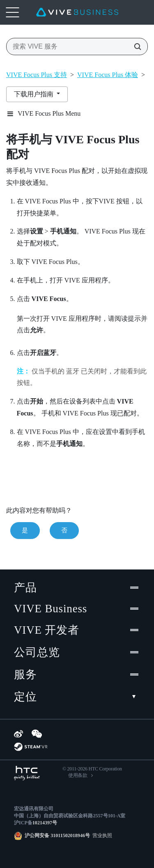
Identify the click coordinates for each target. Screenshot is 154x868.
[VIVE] (77, 12)
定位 (77, 697)
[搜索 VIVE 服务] (135, 47)
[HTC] (27, 773)
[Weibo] (18, 734)
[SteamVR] (31, 747)
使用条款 (78, 775)
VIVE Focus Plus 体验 (108, 75)
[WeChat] (37, 734)
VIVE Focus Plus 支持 (37, 75)
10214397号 (45, 823)
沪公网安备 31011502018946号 (57, 835)
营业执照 (101, 835)
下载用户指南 (34, 94)
